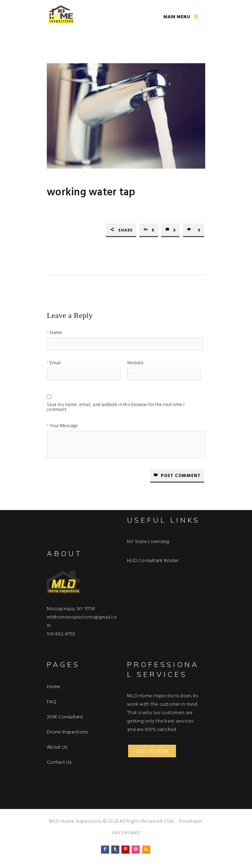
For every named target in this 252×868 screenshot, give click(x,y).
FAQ (52, 702)
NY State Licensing (148, 542)
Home (53, 687)
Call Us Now (152, 752)
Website (135, 364)
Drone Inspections (67, 732)
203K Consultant (65, 717)
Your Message (64, 427)
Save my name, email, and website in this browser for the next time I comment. (116, 406)
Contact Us (59, 762)
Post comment (181, 476)
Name (56, 334)
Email (55, 364)
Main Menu (177, 17)
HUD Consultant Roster (153, 561)
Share (125, 230)
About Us (57, 747)
